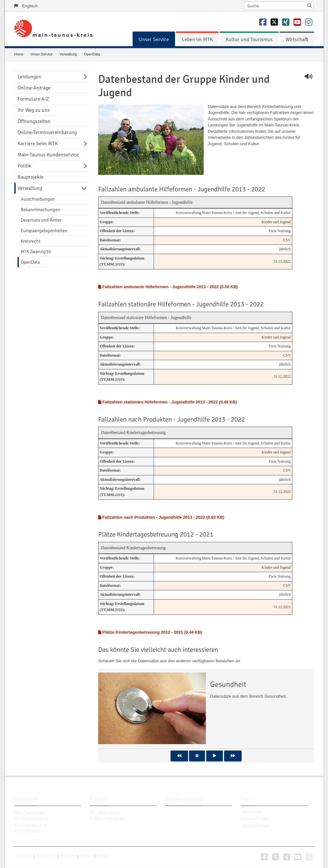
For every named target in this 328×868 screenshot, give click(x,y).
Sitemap (103, 856)
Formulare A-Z (33, 99)
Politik (24, 166)
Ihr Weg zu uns (34, 110)
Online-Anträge (34, 88)
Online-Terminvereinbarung (47, 132)
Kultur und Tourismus (249, 39)
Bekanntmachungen (40, 210)
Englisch (30, 6)
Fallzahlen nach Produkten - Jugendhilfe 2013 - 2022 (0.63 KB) (161, 517)
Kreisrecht (31, 241)
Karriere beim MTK (38, 144)
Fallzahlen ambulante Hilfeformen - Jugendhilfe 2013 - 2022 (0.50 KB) (168, 287)
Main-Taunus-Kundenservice (48, 155)
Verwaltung (68, 54)
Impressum (24, 856)
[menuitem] (154, 39)
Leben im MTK (197, 39)
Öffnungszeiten (34, 121)
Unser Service (154, 39)
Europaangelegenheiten (44, 231)
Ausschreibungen (38, 199)
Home (19, 54)
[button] (179, 756)
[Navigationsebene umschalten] (86, 77)
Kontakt (86, 856)
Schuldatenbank (255, 826)
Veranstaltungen (255, 819)
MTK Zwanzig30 (36, 252)
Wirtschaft (297, 39)
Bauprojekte (31, 177)
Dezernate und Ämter (41, 220)
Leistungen (29, 77)
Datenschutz (46, 856)
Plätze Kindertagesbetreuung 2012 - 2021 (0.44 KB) (150, 632)
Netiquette (68, 856)
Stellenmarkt (252, 812)
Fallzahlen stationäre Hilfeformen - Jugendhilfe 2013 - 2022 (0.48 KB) (168, 402)
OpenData (92, 54)
